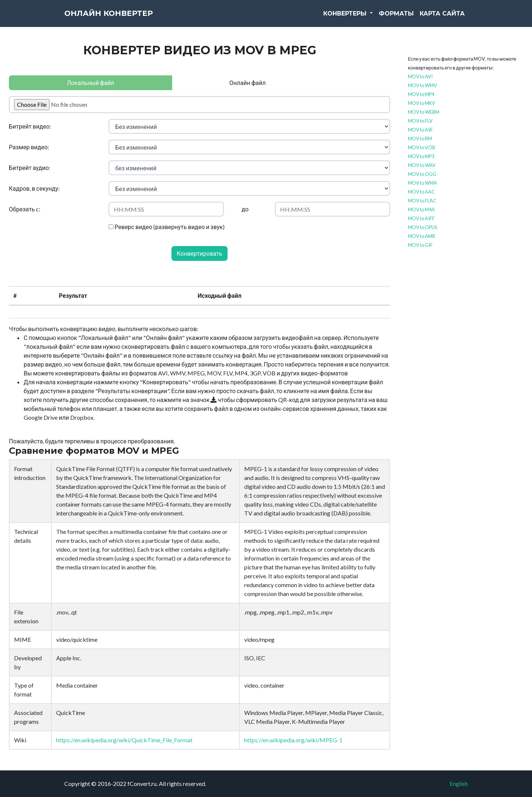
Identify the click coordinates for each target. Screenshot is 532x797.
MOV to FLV (420, 121)
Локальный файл (91, 83)
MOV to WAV (422, 165)
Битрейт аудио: (30, 168)
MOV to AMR (422, 236)
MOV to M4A (421, 210)
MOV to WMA (422, 183)
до (245, 209)
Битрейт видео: (30, 126)
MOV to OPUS (422, 227)
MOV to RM (420, 139)
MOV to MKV (422, 103)
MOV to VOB (422, 147)
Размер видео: (29, 147)
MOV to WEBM (424, 112)
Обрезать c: (25, 209)
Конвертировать (199, 253)
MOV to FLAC (422, 201)
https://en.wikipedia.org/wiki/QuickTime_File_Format (124, 740)
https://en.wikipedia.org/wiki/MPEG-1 (293, 740)
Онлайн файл (248, 83)
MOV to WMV (422, 85)
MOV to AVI (420, 76)
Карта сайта (442, 18)
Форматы (396, 18)
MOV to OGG (422, 174)
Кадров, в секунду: (34, 188)
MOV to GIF (420, 245)
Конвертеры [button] (346, 18)
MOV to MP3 (421, 156)
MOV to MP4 (421, 94)
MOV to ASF (420, 130)
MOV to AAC (421, 192)
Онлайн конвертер (123, 18)
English (459, 784)
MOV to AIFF (421, 218)
